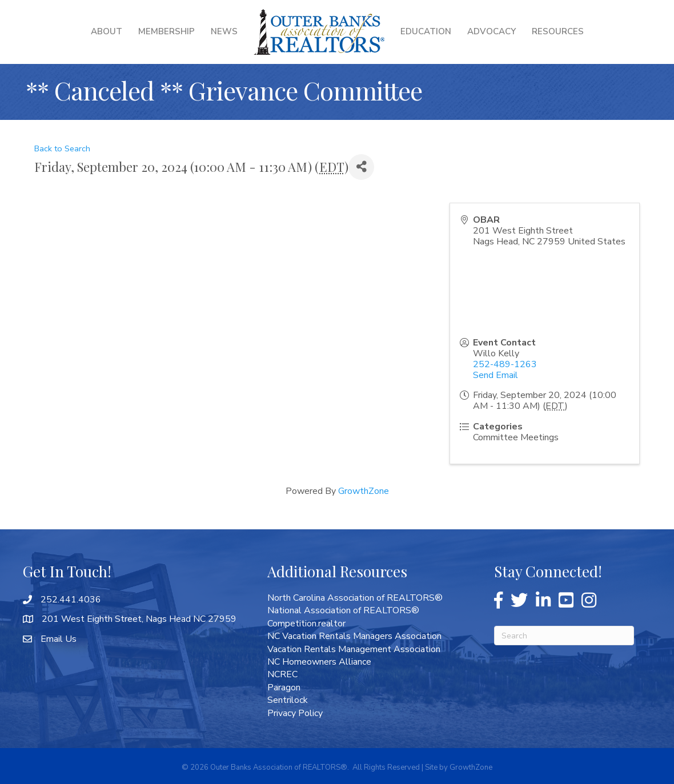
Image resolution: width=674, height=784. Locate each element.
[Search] (564, 636)
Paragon (284, 687)
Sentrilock (288, 700)
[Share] (361, 167)
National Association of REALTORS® (343, 610)
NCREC (282, 674)
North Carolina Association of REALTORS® (355, 598)
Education (426, 31)
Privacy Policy (295, 713)
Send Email (496, 375)
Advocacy (492, 31)
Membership (167, 31)
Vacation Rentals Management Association (354, 649)
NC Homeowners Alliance (319, 662)
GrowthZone (364, 491)
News (224, 31)
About (107, 31)
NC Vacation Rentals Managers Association (354, 636)
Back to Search (62, 148)
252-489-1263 (505, 364)
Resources (558, 31)
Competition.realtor (306, 624)
